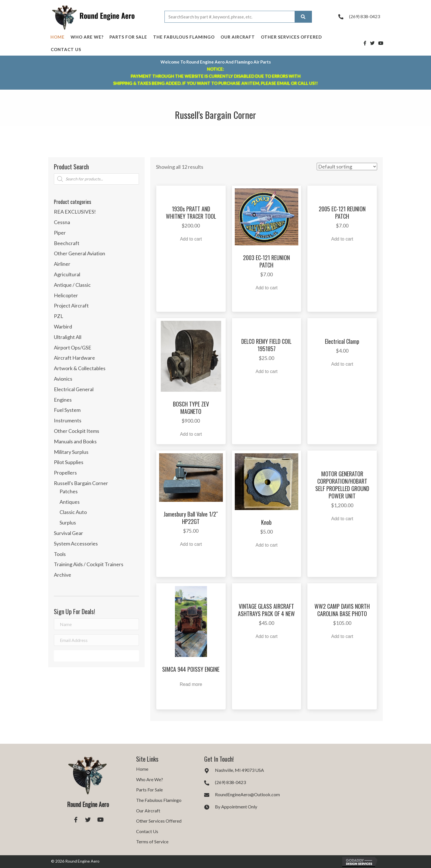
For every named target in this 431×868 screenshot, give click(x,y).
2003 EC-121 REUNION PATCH (266, 261)
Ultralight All (68, 337)
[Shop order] (347, 167)
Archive (63, 575)
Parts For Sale (128, 37)
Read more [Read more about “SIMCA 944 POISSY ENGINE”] (191, 684)
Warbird (63, 326)
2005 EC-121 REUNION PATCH (342, 212)
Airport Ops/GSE (73, 347)
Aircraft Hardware (74, 358)
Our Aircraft (238, 37)
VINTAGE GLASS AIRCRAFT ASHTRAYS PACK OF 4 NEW (266, 610)
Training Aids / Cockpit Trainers (89, 564)
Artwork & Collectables (80, 368)
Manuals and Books (75, 441)
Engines (63, 400)
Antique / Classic (72, 285)
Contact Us (66, 49)
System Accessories (76, 543)
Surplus (68, 523)
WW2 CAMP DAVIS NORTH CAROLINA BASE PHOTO (342, 610)
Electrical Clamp (342, 341)
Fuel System (67, 410)
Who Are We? (87, 37)
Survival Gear (68, 533)
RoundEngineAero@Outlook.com (247, 794)
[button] (96, 656)
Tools (60, 554)
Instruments (68, 420)
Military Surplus (71, 452)
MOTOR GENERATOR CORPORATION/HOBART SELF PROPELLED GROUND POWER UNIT (342, 485)
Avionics (63, 379)
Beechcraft (67, 243)
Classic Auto (73, 512)
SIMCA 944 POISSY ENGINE (191, 669)
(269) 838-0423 (365, 16)
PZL (59, 316)
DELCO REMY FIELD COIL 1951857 (266, 345)
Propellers (65, 473)
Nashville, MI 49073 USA (239, 770)
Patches (69, 491)
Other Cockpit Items (77, 431)
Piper (60, 233)
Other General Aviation (80, 253)
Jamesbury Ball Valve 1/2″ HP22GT (191, 518)
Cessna (62, 222)
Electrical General (74, 389)
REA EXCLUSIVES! (75, 212)
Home (58, 37)
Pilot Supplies (69, 462)
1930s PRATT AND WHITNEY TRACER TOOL (191, 212)
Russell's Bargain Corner (81, 483)
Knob (266, 522)
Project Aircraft (71, 306)
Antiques (70, 502)
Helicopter (66, 295)
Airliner (62, 264)
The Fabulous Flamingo (184, 37)
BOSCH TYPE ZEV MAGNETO (191, 408)
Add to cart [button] (191, 239)
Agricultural (67, 274)
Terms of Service (152, 841)
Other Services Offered (291, 37)
